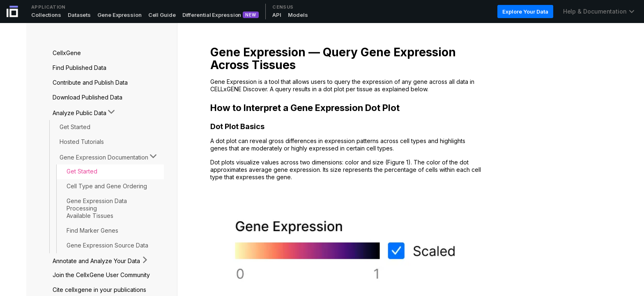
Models (298, 15)
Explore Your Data (525, 12)
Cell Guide (162, 15)
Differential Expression (212, 15)
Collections (46, 15)
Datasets (79, 15)
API (277, 15)
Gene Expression (120, 15)
